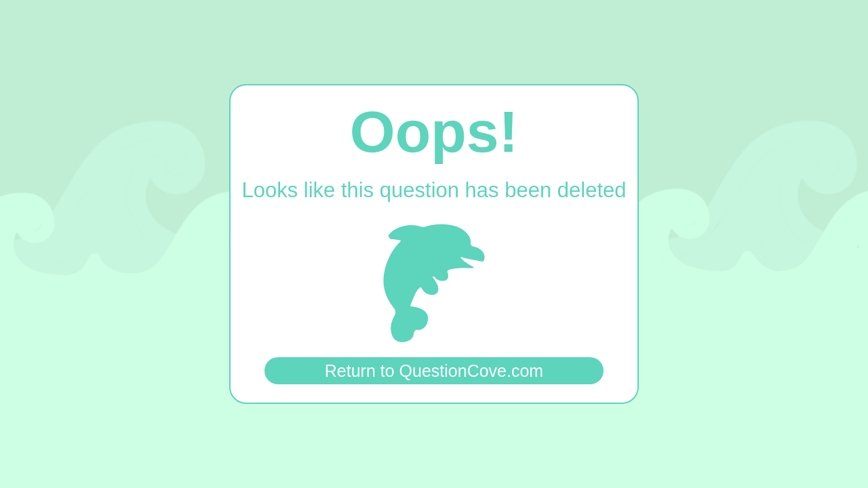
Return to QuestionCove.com (434, 371)
